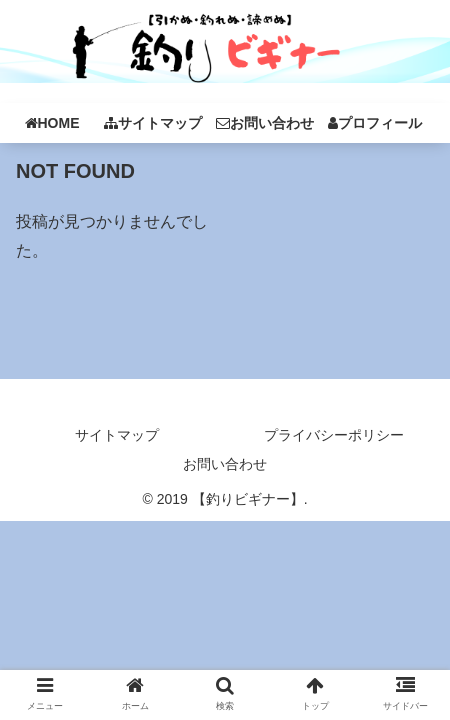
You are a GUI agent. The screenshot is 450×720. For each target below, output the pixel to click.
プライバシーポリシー (334, 435)
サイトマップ (117, 435)
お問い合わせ (225, 464)
